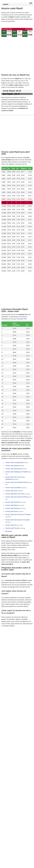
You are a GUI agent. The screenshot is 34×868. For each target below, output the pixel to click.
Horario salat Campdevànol (14, 463)
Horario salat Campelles (13, 488)
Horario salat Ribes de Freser (15, 494)
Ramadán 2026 (22, 319)
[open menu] (31, 3)
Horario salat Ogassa (12, 466)
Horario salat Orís (11, 525)
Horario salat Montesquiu (14, 469)
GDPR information (7, 635)
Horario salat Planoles (13, 528)
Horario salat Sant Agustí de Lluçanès (18, 520)
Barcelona (9, 531)
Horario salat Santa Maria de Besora (17, 482)
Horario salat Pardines (13, 508)
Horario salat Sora (11, 491)
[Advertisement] (17, 57)
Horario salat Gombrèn (13, 502)
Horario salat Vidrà (11, 511)
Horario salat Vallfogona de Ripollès (17, 472)
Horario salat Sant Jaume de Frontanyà (18, 515)
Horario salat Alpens (12, 505)
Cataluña (5, 4)
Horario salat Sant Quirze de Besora (17, 497)
